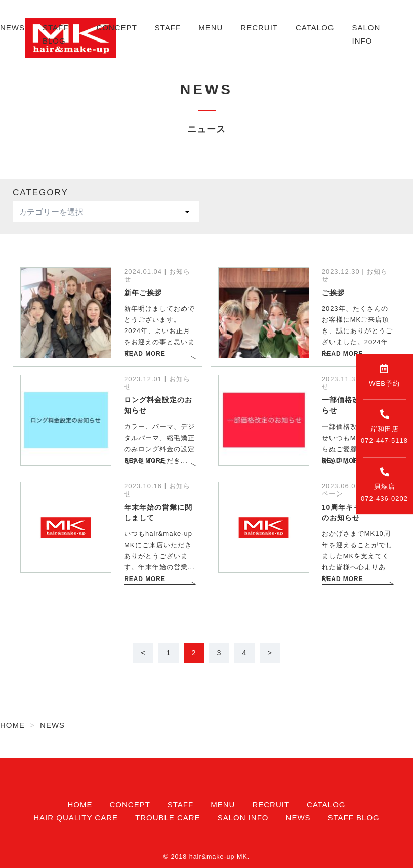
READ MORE (144, 354)
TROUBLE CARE (168, 818)
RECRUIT (259, 28)
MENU (211, 28)
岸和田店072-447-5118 (384, 427)
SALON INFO (243, 818)
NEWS (12, 28)
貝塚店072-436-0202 (384, 485)
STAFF (168, 28)
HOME (80, 804)
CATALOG (315, 28)
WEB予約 (384, 376)
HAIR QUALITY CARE (76, 818)
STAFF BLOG (354, 818)
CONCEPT (116, 28)
